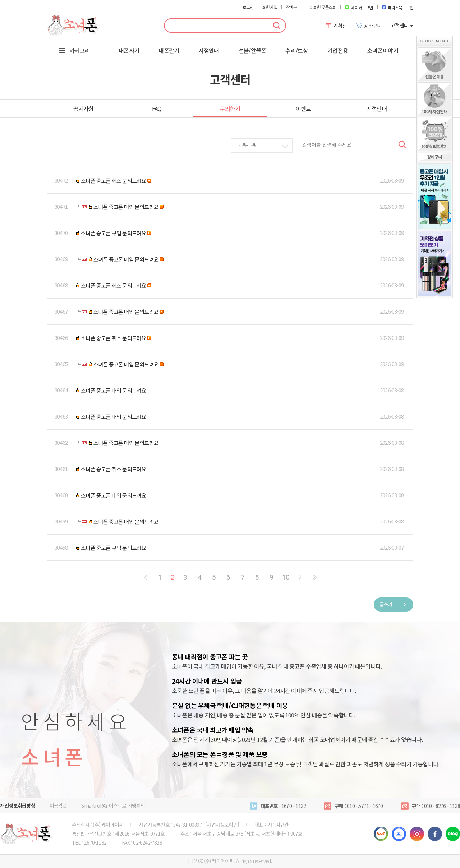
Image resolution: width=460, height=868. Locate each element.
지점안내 (209, 50)
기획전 (336, 26)
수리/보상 (297, 50)
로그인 (248, 7)
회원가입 (270, 7)
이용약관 (58, 805)
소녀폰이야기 (383, 50)
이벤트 (303, 108)
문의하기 (230, 108)
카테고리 (80, 50)
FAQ (157, 108)
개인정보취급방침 (18, 805)
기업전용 (338, 50)
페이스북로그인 (398, 7)
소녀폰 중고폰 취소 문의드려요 (113, 181)
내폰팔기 (169, 50)
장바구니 (293, 7)
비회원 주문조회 (323, 7)
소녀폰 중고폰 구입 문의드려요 (113, 233)
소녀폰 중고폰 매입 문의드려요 (126, 207)
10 (286, 577)
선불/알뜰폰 (252, 50)
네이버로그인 (359, 7)
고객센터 (402, 25)
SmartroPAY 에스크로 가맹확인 (113, 805)
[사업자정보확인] (222, 825)
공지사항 (84, 108)
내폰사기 (129, 50)
